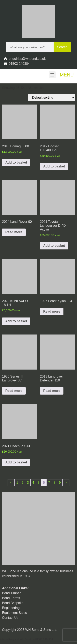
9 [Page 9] (60, 483)
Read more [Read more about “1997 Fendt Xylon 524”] (52, 311)
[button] (52, 75)
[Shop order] (51, 97)
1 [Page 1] (17, 483)
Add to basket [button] (16, 162)
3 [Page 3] (28, 483)
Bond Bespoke (13, 603)
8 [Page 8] (55, 483)
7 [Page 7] (49, 483)
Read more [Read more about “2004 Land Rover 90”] (14, 232)
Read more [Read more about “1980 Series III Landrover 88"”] (14, 391)
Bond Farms (11, 598)
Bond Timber (11, 593)
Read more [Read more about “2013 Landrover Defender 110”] (52, 391)
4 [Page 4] (33, 483)
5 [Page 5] (38, 483)
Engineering (11, 608)
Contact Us (10, 618)
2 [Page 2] (22, 483)
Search (62, 47)
